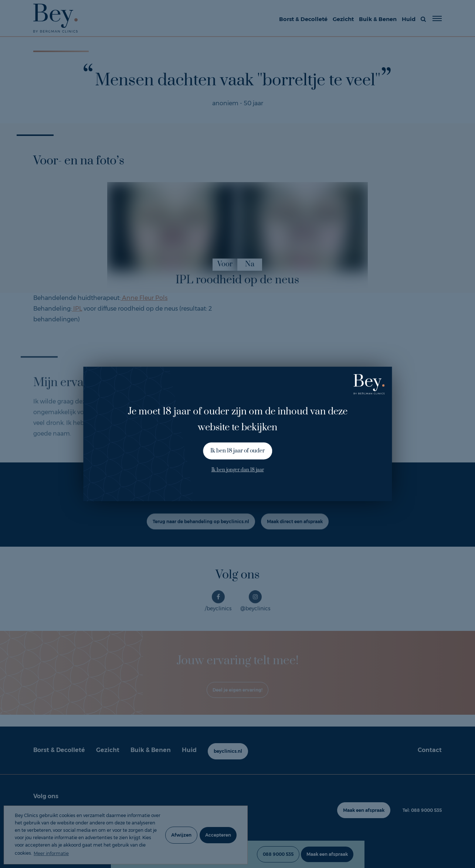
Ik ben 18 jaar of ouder (237, 451)
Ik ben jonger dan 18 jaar (238, 469)
